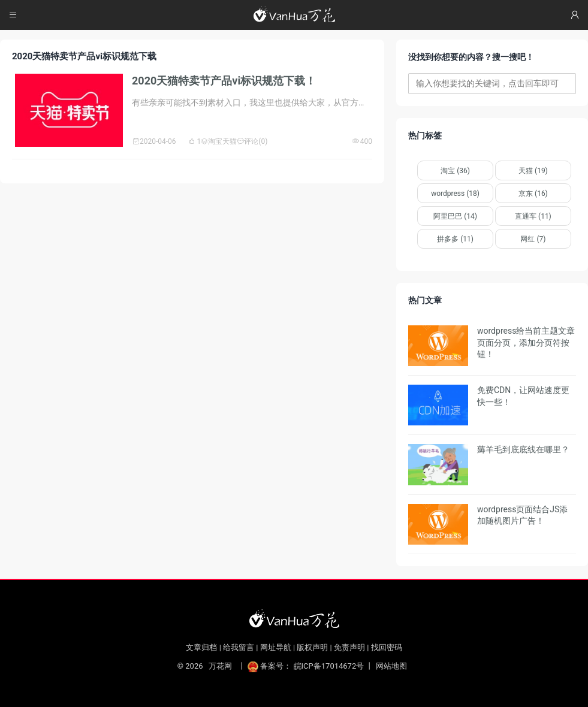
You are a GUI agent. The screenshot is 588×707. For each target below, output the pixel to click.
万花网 (220, 666)
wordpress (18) (455, 194)
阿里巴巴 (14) (455, 216)
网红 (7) (533, 239)
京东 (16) (533, 194)
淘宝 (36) (455, 171)
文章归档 (201, 647)
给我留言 (239, 647)
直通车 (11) (533, 216)
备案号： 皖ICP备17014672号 (307, 666)
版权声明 (312, 647)
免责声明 (349, 647)
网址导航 (276, 647)
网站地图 (391, 666)
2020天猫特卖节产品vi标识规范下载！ (224, 81)
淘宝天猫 (219, 141)
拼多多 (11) (455, 239)
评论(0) (252, 141)
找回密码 (387, 647)
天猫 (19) (533, 171)
